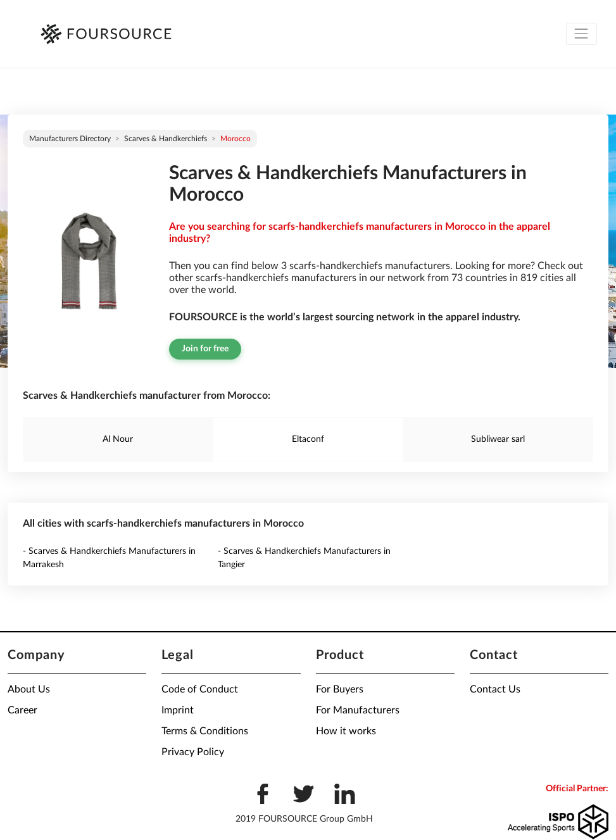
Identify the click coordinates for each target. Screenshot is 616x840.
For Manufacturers (358, 710)
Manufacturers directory (70, 139)
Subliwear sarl (498, 439)
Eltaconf (308, 439)
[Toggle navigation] (581, 34)
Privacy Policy (193, 752)
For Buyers (340, 689)
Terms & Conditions (205, 731)
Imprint (178, 710)
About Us (29, 689)
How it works (346, 731)
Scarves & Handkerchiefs (166, 139)
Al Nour (118, 439)
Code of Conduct (200, 689)
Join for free (205, 349)
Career (22, 710)
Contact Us (495, 689)
